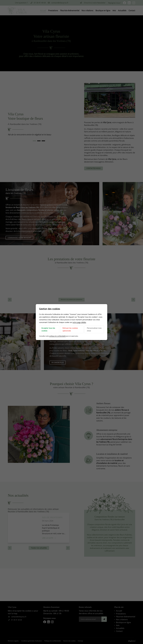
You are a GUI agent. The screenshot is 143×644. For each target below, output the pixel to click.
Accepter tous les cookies (48, 329)
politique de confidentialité (58, 336)
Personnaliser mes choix (92, 329)
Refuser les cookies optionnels (70, 329)
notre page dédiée (79, 322)
